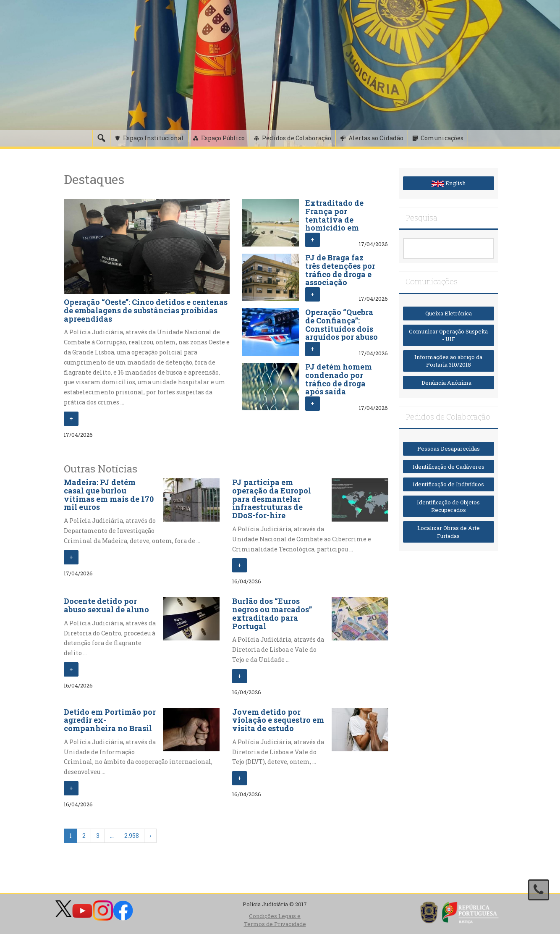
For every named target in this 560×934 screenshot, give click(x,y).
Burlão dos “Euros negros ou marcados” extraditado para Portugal (272, 613)
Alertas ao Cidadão (376, 138)
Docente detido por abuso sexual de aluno (106, 605)
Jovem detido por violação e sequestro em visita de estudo (278, 720)
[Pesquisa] (101, 138)
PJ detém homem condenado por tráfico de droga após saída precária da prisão (340, 383)
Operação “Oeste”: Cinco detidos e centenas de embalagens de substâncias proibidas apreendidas (146, 310)
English (449, 183)
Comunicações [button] (442, 138)
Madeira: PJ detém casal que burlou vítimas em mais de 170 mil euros (109, 495)
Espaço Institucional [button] (153, 138)
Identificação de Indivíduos (448, 484)
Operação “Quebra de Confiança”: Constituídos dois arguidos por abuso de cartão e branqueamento (341, 333)
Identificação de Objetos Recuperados (448, 506)
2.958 (132, 836)
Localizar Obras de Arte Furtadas (449, 532)
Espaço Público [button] (223, 138)
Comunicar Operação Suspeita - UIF (448, 335)
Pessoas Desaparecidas (449, 449)
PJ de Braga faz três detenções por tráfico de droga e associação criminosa (340, 274)
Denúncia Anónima (448, 383)
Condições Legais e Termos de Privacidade (275, 920)
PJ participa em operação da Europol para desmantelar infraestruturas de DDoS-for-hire (272, 499)
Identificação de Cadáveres (449, 467)
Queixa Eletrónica (449, 313)
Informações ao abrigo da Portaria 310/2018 (448, 361)
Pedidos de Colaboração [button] (297, 138)
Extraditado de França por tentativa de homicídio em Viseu (334, 219)
